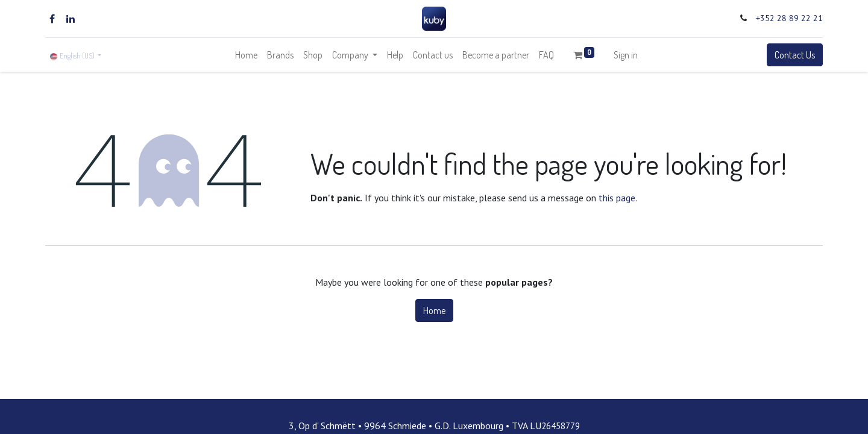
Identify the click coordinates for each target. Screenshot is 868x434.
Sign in (626, 55)
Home (434, 310)
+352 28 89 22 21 (789, 18)
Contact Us (795, 55)
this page (617, 198)
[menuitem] (246, 55)
